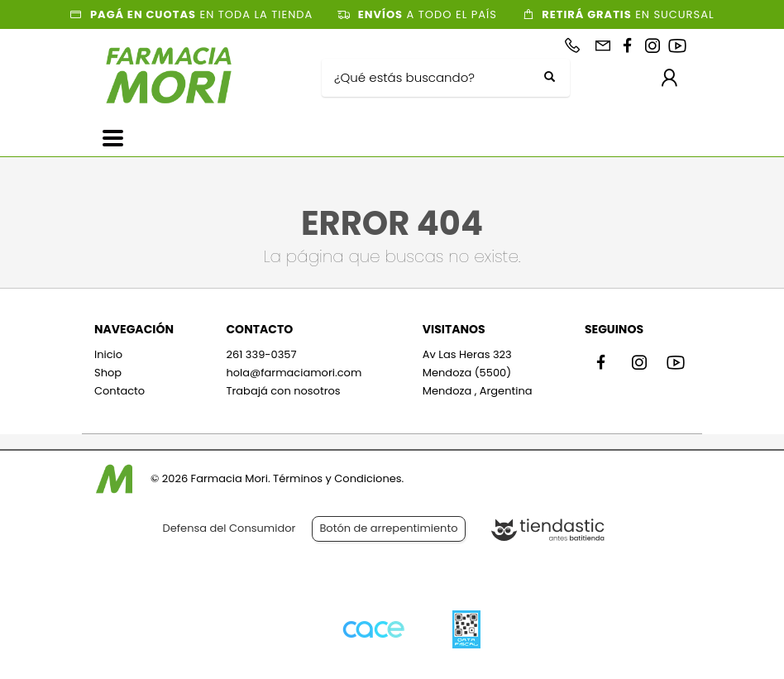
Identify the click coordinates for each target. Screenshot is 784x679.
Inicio (108, 354)
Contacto (120, 391)
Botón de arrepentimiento (388, 528)
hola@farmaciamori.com (294, 373)
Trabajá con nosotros (283, 391)
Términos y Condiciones (337, 478)
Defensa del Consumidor (229, 528)
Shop (108, 373)
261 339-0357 (261, 354)
